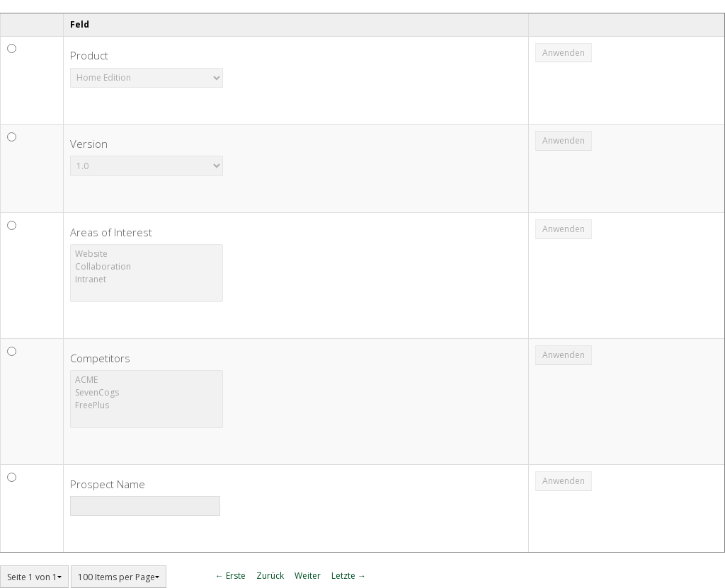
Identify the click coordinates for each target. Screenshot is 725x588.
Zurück (270, 576)
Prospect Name (108, 484)
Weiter (308, 576)
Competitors (100, 358)
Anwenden (564, 53)
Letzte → (349, 576)
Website (147, 254)
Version (89, 144)
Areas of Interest (111, 232)
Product (89, 55)
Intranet (147, 279)
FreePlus (147, 405)
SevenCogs (147, 393)
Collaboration (147, 267)
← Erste (230, 576)
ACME (147, 380)
